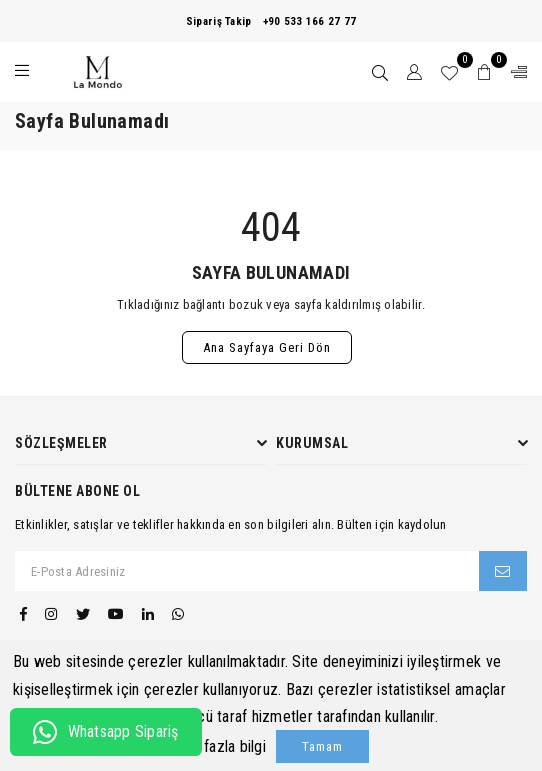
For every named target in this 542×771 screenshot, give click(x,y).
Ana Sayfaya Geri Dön (267, 347)
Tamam (322, 746)
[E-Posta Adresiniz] (247, 571)
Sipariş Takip (218, 21)
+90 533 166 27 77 (309, 21)
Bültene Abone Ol (77, 491)
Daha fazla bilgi (217, 746)
